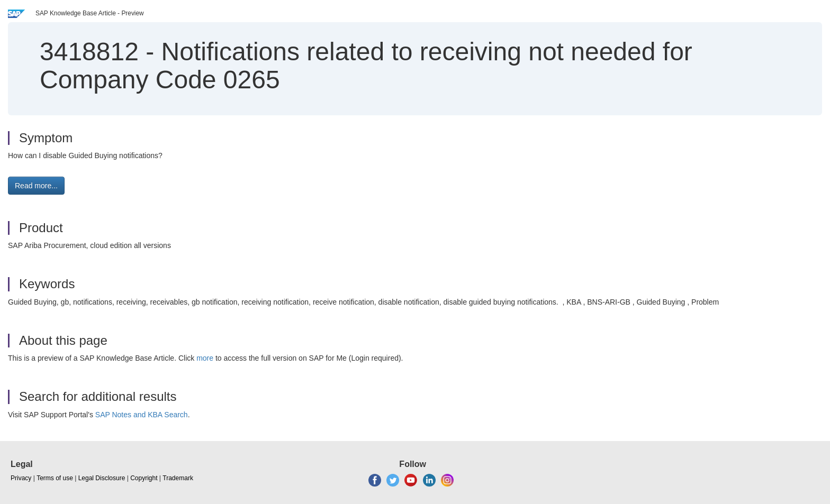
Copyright (144, 478)
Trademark (178, 478)
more (205, 358)
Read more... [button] (36, 186)
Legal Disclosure (102, 478)
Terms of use (55, 478)
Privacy (21, 478)
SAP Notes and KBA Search (142, 415)
